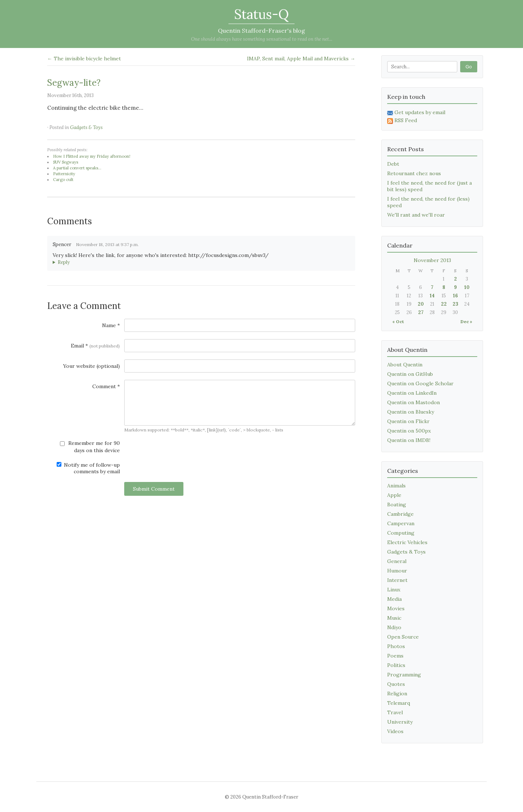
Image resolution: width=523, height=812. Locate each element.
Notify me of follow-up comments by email (88, 468)
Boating (397, 505)
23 (455, 304)
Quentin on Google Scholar (420, 383)
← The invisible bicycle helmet (84, 59)
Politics (396, 665)
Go (469, 67)
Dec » (466, 321)
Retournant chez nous (414, 173)
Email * (95, 346)
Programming (404, 675)
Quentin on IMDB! (409, 440)
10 (467, 287)
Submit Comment (154, 489)
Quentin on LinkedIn (412, 393)
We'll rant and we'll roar (416, 215)
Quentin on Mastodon (413, 402)
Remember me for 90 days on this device (90, 447)
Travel (395, 712)
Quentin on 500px (409, 431)
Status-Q (261, 14)
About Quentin (405, 365)
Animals (396, 486)
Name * (111, 325)
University (400, 722)
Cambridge (400, 514)
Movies (396, 608)
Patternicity (64, 174)
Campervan (401, 523)
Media (394, 599)
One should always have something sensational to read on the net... (262, 39)
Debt (393, 164)
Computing (401, 533)
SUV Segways (66, 162)
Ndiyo (394, 627)
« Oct (398, 321)
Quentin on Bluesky (411, 412)
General (397, 561)
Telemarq (399, 703)
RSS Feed (402, 120)
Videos (395, 731)
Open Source (403, 637)
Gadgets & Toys (86, 127)
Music (394, 618)
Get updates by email (416, 112)
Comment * (106, 386)
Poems (395, 656)
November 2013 (432, 260)
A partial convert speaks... (77, 168)
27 (421, 312)
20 (421, 304)
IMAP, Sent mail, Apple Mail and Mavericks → (301, 59)
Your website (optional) (92, 366)
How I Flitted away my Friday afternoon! (92, 156)
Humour (397, 571)
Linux (394, 590)
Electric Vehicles (407, 542)
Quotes (396, 684)
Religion (397, 694)
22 (444, 304)
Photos (396, 646)
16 (455, 296)
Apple (394, 495)
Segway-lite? (74, 83)
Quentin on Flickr (408, 421)
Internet (397, 580)
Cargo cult (63, 180)
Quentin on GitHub (410, 374)
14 (432, 296)
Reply (64, 262)
